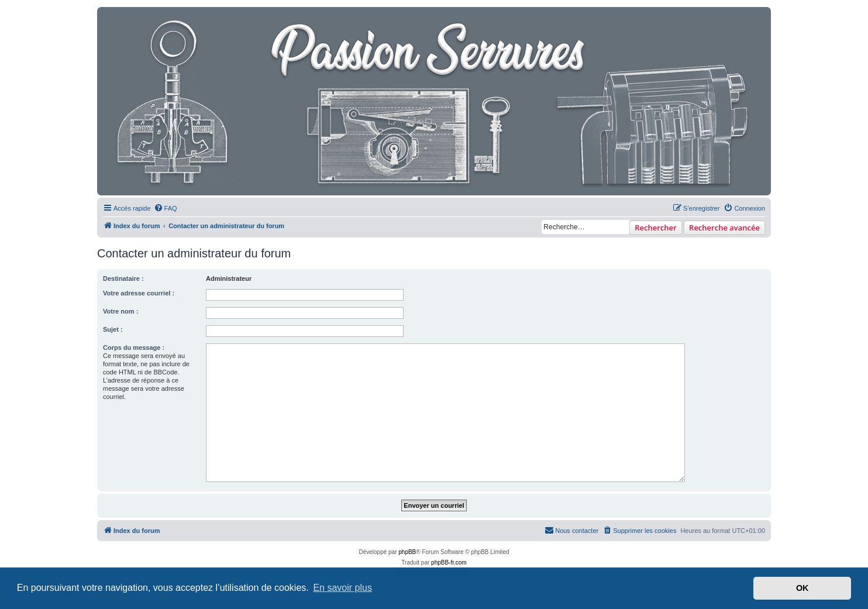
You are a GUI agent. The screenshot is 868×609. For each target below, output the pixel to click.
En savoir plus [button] (342, 588)
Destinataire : (123, 278)
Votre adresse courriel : (139, 293)
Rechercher (655, 228)
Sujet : (113, 329)
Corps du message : (134, 347)
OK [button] (802, 588)
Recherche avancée (724, 228)
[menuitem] (166, 208)
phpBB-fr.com (449, 562)
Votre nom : (120, 311)
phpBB (407, 552)
